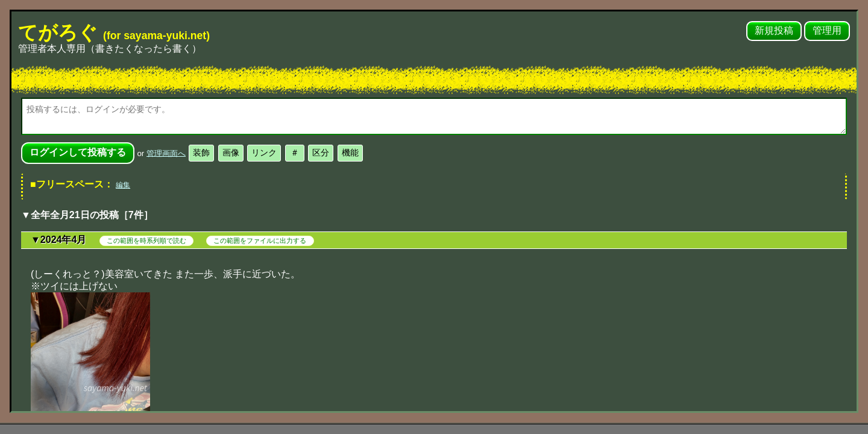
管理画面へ (166, 153)
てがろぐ (114, 33)
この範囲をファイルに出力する (260, 241)
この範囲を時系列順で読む (146, 241)
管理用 (827, 30)
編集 (123, 185)
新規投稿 (774, 30)
